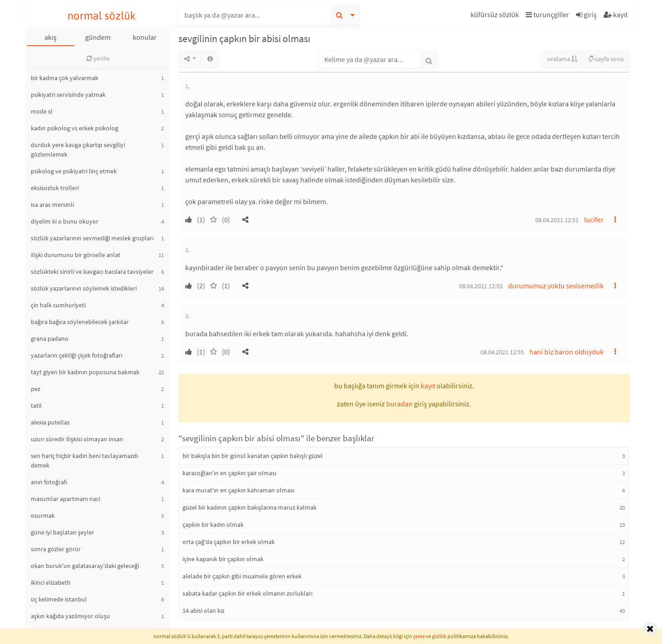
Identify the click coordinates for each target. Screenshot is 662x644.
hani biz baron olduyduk (566, 352)
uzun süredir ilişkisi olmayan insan (77, 439)
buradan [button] (399, 404)
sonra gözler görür (56, 549)
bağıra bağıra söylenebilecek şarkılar (80, 322)
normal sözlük (102, 16)
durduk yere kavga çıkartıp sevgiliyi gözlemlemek (78, 150)
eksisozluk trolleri (55, 188)
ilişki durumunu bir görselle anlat (76, 255)
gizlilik (439, 636)
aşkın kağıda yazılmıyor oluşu (70, 616)
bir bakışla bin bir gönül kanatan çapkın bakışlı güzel (253, 456)
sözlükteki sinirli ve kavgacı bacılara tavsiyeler (92, 272)
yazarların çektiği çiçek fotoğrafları (77, 355)
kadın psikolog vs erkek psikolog (74, 128)
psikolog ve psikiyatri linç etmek (74, 171)
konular (145, 37)
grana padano (50, 339)
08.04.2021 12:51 (557, 220)
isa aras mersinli (52, 205)
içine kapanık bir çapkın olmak (223, 559)
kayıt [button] (428, 386)
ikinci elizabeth (51, 582)
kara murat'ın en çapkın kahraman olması (238, 490)
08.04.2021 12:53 (481, 286)
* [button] (502, 267)
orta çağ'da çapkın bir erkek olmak (229, 542)
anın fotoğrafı (49, 482)
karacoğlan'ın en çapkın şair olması (229, 473)
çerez (419, 636)
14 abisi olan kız (204, 611)
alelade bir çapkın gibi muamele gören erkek (242, 576)
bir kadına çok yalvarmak (65, 78)
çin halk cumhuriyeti (58, 305)
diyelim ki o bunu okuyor (65, 221)
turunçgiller (547, 14)
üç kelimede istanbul (59, 599)
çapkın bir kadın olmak (213, 525)
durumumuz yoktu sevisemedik (556, 286)
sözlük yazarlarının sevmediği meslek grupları (92, 238)
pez (36, 389)
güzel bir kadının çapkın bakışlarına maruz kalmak (249, 507)
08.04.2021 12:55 (502, 352)
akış (50, 37)
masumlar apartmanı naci (65, 499)
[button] (496, 16)
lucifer (594, 219)
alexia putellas (50, 422)
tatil (36, 405)
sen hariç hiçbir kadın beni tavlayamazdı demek (84, 460)
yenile (98, 58)
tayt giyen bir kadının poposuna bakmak (85, 372)
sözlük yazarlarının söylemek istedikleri (84, 288)
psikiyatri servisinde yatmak (68, 95)
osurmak (43, 515)
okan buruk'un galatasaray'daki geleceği (85, 566)
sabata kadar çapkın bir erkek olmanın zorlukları (247, 593)
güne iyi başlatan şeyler (62, 532)
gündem (98, 37)
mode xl (42, 111)
